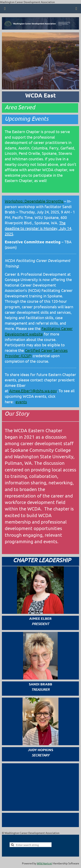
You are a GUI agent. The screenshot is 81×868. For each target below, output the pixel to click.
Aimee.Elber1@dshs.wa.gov (33, 391)
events (21, 402)
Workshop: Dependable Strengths (34, 201)
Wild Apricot (44, 863)
